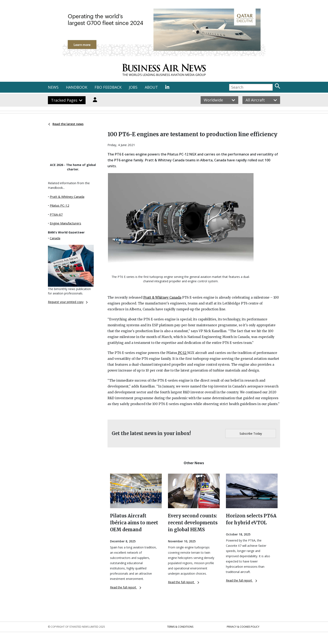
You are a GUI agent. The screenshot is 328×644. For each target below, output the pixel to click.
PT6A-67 (56, 214)
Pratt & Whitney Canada (67, 197)
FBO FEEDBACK (108, 87)
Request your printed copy (68, 302)
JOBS (133, 87)
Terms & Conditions (180, 627)
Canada (55, 238)
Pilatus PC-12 (60, 205)
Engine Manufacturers (65, 223)
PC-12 (182, 353)
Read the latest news (66, 124)
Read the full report (126, 587)
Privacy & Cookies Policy (243, 627)
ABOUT (151, 87)
